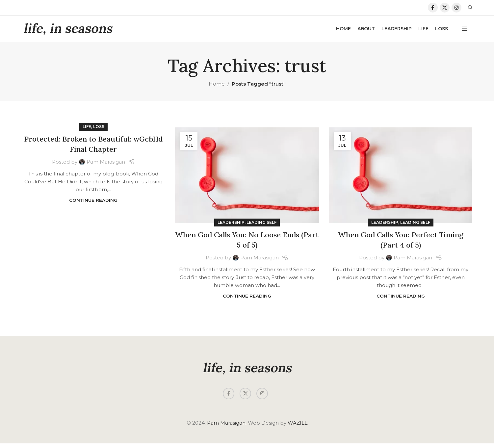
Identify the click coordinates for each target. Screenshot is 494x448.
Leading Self (261, 227)
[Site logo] (68, 33)
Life (87, 131)
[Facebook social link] (433, 10)
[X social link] (445, 10)
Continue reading (93, 204)
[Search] (470, 10)
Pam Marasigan (106, 166)
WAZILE (298, 427)
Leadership (231, 227)
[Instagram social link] (456, 10)
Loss (99, 131)
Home (217, 88)
